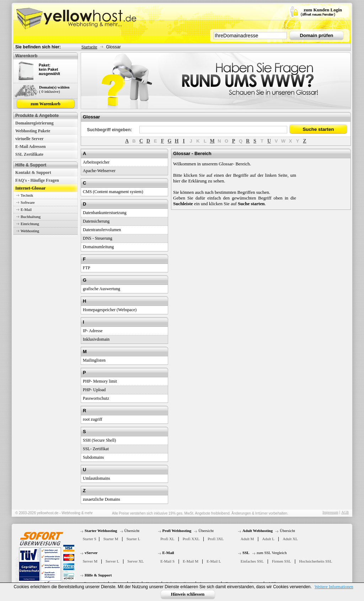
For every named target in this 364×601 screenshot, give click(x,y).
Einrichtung (30, 224)
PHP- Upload (94, 390)
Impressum (330, 512)
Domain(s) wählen (54, 87)
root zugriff (93, 419)
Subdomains (93, 457)
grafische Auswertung (101, 289)
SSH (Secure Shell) (99, 440)
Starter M (111, 539)
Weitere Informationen (334, 587)
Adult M (247, 539)
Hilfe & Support (98, 575)
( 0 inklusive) (50, 91)
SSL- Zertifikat (96, 449)
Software (28, 202)
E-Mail (26, 209)
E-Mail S (167, 561)
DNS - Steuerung (98, 238)
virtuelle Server (30, 139)
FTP (87, 268)
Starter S (90, 539)
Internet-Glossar (30, 188)
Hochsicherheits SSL (316, 561)
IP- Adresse (93, 331)
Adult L (269, 539)
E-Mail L (214, 561)
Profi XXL (191, 539)
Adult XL (290, 539)
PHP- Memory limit (100, 381)
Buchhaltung (31, 217)
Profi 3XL (216, 539)
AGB (345, 512)
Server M (90, 561)
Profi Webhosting (177, 531)
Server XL (135, 561)
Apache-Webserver (99, 171)
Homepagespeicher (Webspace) (110, 310)
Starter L (133, 539)
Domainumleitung (98, 247)
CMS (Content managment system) (113, 192)
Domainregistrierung (34, 123)
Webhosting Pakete (33, 131)
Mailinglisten (94, 360)
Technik (27, 195)
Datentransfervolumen (102, 230)
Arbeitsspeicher (96, 162)
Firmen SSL (281, 561)
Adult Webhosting (258, 531)
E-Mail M (191, 561)
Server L (112, 561)
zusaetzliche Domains (101, 499)
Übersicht (132, 531)
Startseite (89, 47)
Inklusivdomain (96, 339)
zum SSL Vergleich (272, 553)
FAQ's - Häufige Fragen (37, 180)
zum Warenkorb (45, 104)
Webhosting (30, 231)
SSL (246, 553)
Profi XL (167, 539)
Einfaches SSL (252, 561)
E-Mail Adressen (30, 147)
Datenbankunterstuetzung (105, 213)
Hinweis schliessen (188, 594)
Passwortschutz (96, 398)
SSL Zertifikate (29, 154)
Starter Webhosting (101, 531)
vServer (91, 553)
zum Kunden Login (323, 10)
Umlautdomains (97, 478)
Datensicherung (96, 221)
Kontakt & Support (33, 172)
